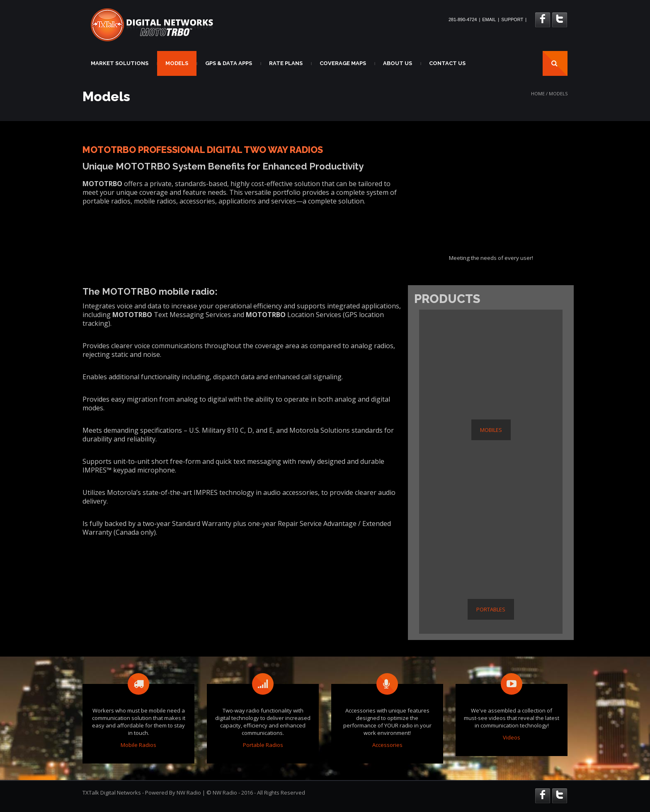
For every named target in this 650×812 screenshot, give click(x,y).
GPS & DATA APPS (229, 63)
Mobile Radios (138, 745)
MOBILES (491, 430)
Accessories (387, 745)
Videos (512, 737)
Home (538, 93)
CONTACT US (447, 63)
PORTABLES (491, 609)
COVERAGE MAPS (343, 63)
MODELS (177, 63)
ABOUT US (398, 63)
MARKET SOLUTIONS (120, 63)
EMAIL (489, 19)
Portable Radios (263, 745)
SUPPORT (512, 19)
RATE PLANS (286, 63)
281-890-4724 (463, 19)
